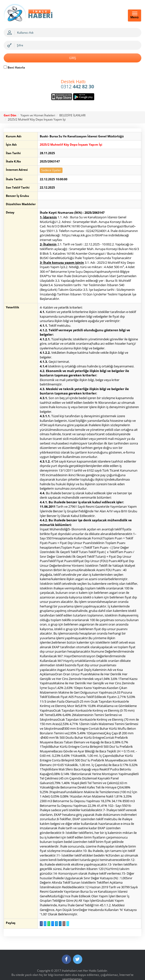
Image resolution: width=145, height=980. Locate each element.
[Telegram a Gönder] (54, 910)
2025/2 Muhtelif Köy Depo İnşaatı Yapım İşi (37, 119)
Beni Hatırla (14, 67)
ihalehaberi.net (72, 957)
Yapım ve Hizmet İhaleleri (38, 115)
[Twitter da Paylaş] (43, 910)
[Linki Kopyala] (66, 910)
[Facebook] (66, 945)
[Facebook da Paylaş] (39, 910)
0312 (77, 84)
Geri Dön (10, 115)
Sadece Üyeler (49, 170)
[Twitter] (78, 945)
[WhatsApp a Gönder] (47, 910)
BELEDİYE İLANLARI (72, 115)
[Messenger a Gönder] (50, 910)
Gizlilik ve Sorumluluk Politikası (72, 969)
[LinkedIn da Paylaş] (58, 910)
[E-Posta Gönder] (62, 910)
